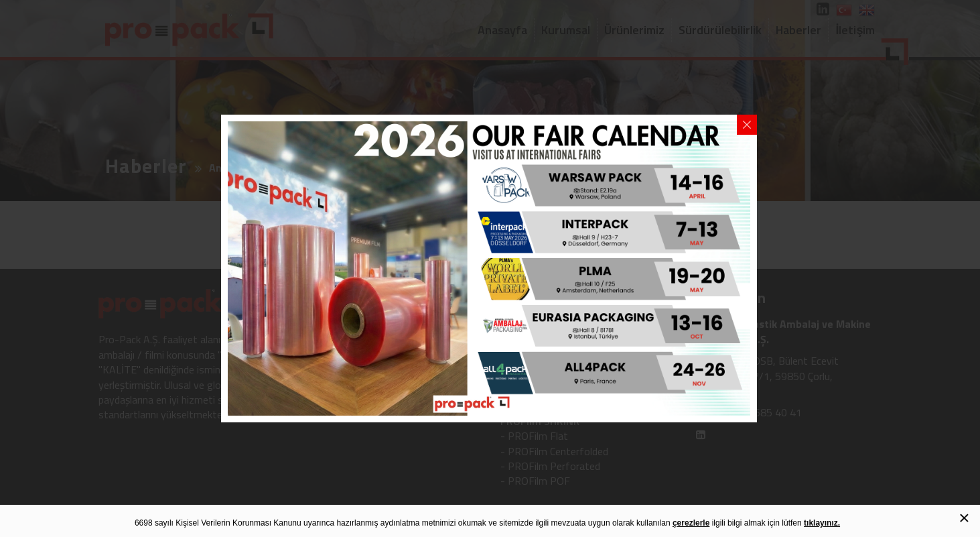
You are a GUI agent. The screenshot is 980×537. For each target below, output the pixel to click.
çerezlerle (691, 523)
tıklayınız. (822, 523)
